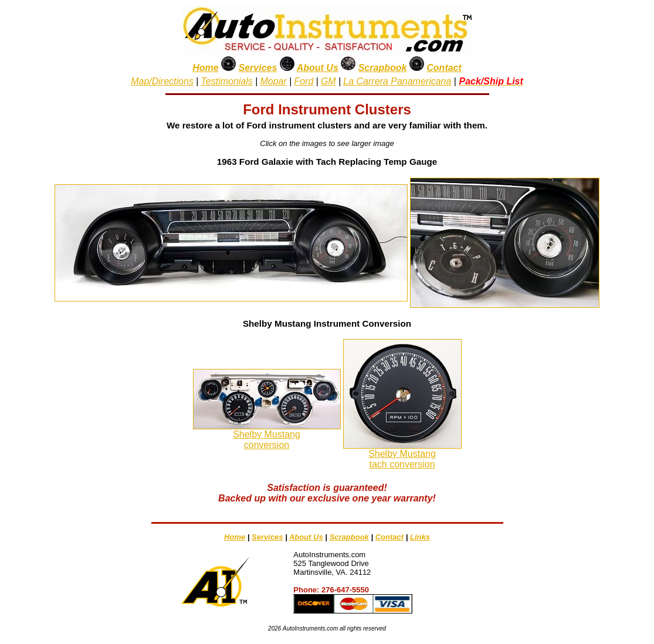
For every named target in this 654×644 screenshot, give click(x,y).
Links (420, 537)
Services (258, 68)
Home (205, 68)
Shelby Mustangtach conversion (402, 459)
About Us (318, 68)
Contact (444, 68)
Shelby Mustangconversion (267, 440)
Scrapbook (383, 68)
